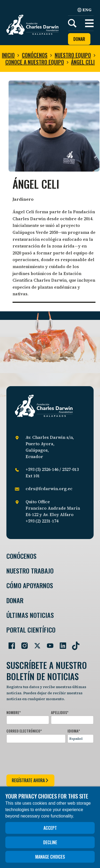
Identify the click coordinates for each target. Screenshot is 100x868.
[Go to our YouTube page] (48, 644)
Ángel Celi (83, 62)
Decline (50, 842)
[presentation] (47, 758)
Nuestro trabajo (30, 571)
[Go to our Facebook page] (10, 644)
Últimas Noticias (30, 615)
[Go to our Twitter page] (35, 644)
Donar (79, 39)
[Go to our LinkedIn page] (61, 644)
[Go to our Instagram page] (22, 644)
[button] (89, 23)
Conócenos (35, 55)
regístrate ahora (30, 780)
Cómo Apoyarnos (30, 585)
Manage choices (50, 857)
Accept (50, 828)
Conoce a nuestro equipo (35, 62)
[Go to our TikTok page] (74, 644)
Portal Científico (31, 630)
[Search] (72, 23)
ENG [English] (84, 10)
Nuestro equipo (73, 55)
